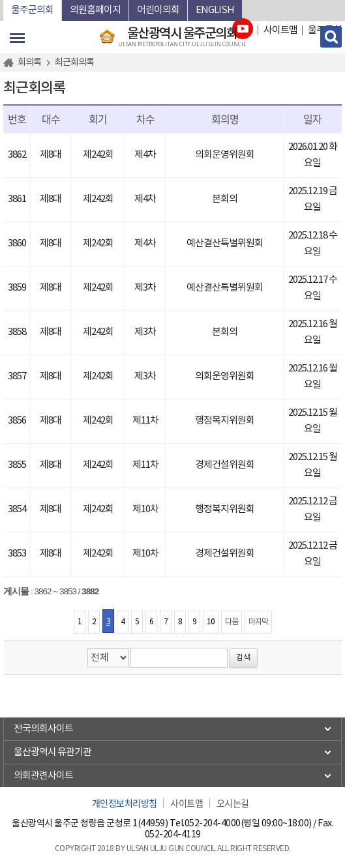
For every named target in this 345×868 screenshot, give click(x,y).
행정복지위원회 (225, 421)
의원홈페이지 (95, 10)
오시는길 (233, 803)
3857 (17, 376)
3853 (17, 554)
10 (211, 622)
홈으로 (10, 63)
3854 (17, 509)
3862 (17, 155)
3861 (17, 199)
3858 (17, 332)
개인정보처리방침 (125, 803)
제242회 (98, 155)
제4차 (145, 155)
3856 (17, 421)
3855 (17, 465)
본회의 (225, 199)
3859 (17, 288)
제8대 (51, 155)
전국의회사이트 (43, 729)
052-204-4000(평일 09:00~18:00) (248, 824)
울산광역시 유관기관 (52, 752)
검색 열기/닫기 (331, 37)
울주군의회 (32, 10)
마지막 (258, 622)
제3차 (145, 288)
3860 (17, 243)
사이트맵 (187, 803)
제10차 (145, 509)
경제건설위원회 (225, 465)
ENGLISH (215, 10)
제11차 (145, 421)
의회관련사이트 (43, 776)
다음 (232, 622)
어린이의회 (158, 10)
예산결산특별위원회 (225, 243)
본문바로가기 (4, 0)
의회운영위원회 (225, 155)
